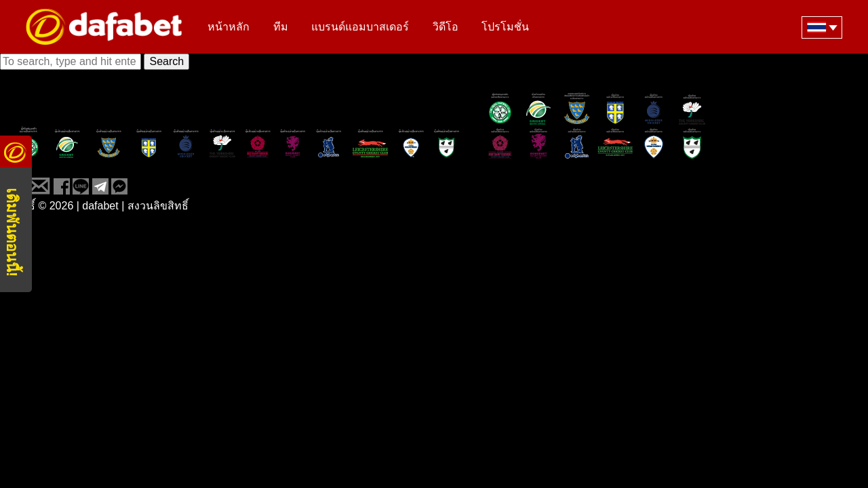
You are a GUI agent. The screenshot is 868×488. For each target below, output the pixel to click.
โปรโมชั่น (505, 28)
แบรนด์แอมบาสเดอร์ (360, 28)
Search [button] (166, 61)
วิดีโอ (446, 28)
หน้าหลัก (229, 28)
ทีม (281, 28)
